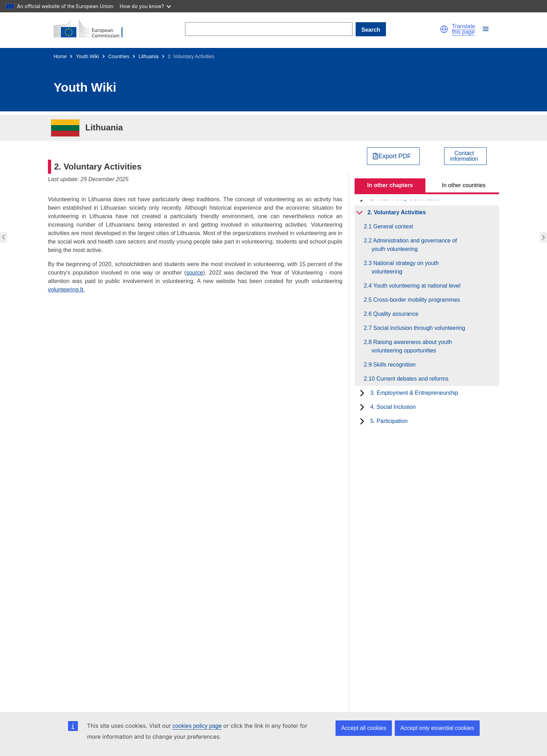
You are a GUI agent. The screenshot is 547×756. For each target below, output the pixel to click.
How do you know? (146, 6)
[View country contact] (465, 156)
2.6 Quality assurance (395, 314)
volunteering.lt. (66, 290)
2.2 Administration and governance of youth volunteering (414, 245)
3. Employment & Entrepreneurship (414, 393)
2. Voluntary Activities (397, 212)
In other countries (464, 185)
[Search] (269, 29)
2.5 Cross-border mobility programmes (416, 300)
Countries (119, 56)
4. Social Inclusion (393, 407)
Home (60, 56)
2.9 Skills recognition (394, 365)
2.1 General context (392, 226)
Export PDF (395, 156)
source (195, 273)
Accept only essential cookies (437, 728)
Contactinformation (464, 156)
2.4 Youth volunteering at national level (416, 286)
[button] (444, 29)
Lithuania (149, 56)
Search (371, 30)
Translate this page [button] (463, 29)
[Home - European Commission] (92, 29)
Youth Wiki (87, 56)
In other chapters (390, 185)
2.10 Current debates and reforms (410, 379)
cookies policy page (197, 726)
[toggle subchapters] (359, 213)
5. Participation (389, 421)
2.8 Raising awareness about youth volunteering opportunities (412, 346)
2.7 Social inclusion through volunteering (418, 328)
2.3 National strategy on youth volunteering (405, 267)
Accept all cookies (364, 728)
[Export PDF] (394, 156)
